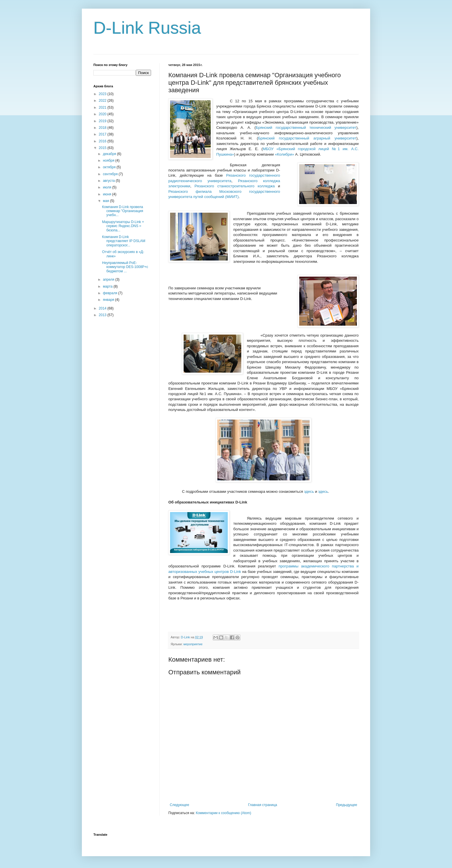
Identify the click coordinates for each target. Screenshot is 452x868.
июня (108, 194)
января (109, 300)
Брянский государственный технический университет (306, 128)
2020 (103, 114)
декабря (110, 154)
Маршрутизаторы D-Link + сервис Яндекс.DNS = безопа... (123, 226)
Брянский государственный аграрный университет (307, 138)
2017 (103, 134)
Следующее (179, 805)
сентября (111, 174)
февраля (111, 293)
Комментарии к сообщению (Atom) (223, 813)
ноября (109, 161)
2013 (103, 315)
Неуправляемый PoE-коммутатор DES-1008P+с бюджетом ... (125, 267)
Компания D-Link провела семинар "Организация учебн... (123, 211)
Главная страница (263, 805)
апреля (109, 280)
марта (108, 286)
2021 (103, 107)
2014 (103, 308)
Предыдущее (347, 805)
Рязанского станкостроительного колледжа (235, 186)
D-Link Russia (147, 28)
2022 (103, 101)
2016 (103, 141)
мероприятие (193, 644)
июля (108, 187)
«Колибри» (284, 154)
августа (109, 181)
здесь (309, 491)
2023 (103, 94)
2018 (103, 128)
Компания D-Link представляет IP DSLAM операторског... (124, 241)
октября (110, 167)
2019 (103, 121)
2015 (103, 148)
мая (107, 201)
